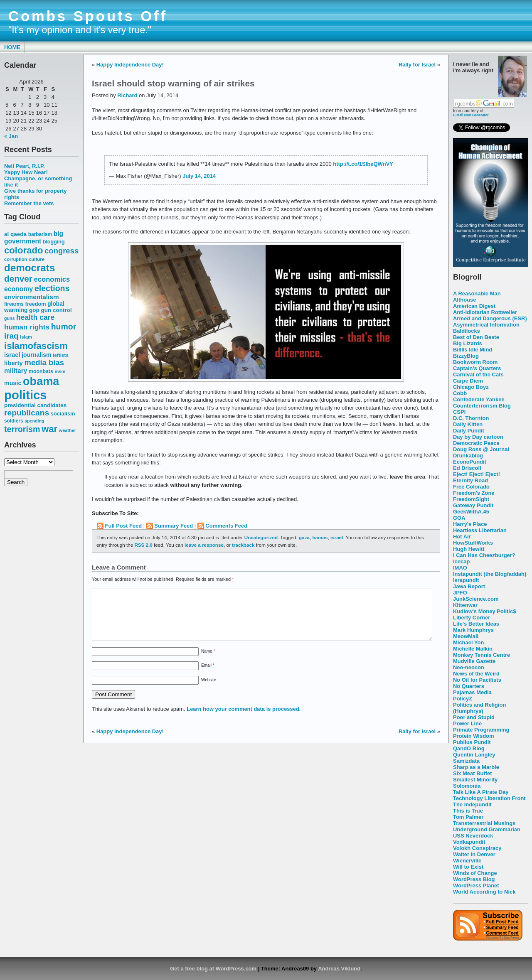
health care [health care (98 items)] (35, 317)
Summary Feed (174, 526)
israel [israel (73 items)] (12, 355)
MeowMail (466, 636)
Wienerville (467, 861)
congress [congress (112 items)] (62, 251)
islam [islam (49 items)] (26, 337)
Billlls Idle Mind (473, 350)
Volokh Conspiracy (477, 848)
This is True (468, 811)
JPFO (460, 593)
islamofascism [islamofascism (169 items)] (36, 346)
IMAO (460, 568)
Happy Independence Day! (130, 65)
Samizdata (466, 761)
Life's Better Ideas (476, 624)
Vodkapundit (469, 842)
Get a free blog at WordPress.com (213, 969)
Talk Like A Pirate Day (481, 792)
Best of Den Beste (476, 337)
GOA (459, 518)
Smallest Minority (475, 780)
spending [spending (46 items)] (34, 421)
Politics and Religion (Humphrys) (479, 708)
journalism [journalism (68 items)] (37, 355)
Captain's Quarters (477, 368)
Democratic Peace (476, 443)
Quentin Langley (474, 755)
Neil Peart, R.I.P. (25, 166)
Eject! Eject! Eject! (477, 474)
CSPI (459, 412)
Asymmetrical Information (486, 325)
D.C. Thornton (471, 418)
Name (208, 661)
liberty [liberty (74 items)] (14, 363)
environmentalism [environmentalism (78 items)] (32, 297)
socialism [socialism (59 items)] (63, 414)
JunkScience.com (476, 599)
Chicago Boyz (471, 387)
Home (12, 47)
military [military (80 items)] (16, 371)
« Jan (11, 136)
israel (337, 537)
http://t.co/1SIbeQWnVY (363, 164)
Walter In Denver (474, 854)
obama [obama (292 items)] (41, 381)
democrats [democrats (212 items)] (30, 268)
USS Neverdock (473, 836)
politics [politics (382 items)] (26, 395)
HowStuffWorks (473, 543)
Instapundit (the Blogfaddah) (490, 574)
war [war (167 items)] (49, 429)
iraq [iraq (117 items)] (11, 336)
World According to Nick (484, 892)
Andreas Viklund (339, 969)
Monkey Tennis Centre (482, 655)
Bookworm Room (475, 362)
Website (209, 690)
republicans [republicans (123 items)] (27, 413)
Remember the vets (29, 203)
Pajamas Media (472, 692)
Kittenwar (465, 605)
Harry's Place (470, 524)
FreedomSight (471, 499)
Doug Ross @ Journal (481, 449)
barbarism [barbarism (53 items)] (40, 234)
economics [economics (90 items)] (52, 279)
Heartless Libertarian (480, 530)
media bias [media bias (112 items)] (44, 362)
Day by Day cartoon (478, 437)
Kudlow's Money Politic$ (484, 611)
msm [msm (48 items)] (60, 371)
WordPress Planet (476, 885)
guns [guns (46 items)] (9, 318)
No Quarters (469, 686)
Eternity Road (470, 480)
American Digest (474, 306)
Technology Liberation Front (489, 798)
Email (208, 675)
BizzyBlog (466, 356)
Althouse (464, 300)
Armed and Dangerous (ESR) (490, 318)
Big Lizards (468, 343)
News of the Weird (476, 674)
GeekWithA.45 (471, 512)
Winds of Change (475, 873)
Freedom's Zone (474, 493)
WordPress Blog (474, 879)
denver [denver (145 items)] (18, 279)
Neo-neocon (469, 667)
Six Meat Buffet (473, 773)
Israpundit (466, 580)
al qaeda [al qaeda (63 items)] (15, 234)
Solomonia (467, 786)
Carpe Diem (468, 381)
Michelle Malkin (473, 649)
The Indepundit (472, 804)
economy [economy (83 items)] (18, 289)
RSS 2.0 (143, 545)
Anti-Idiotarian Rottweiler (485, 312)
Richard (127, 95)
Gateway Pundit (473, 505)
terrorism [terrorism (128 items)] (22, 429)
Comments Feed (226, 526)
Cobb (460, 393)
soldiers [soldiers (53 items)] (14, 421)
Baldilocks (467, 331)
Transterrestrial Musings (484, 823)
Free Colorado (471, 487)
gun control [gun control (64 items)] (56, 310)
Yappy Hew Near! (26, 172)
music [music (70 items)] (13, 383)
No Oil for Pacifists (477, 680)
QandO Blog (469, 748)
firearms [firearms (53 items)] (14, 304)
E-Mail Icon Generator (471, 115)
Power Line (467, 723)
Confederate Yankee (479, 399)
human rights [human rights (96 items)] (27, 327)
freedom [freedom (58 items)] (35, 304)
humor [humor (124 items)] (64, 327)
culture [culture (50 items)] (37, 259)
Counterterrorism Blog (482, 406)
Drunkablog (468, 456)
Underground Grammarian (487, 829)
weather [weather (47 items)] (68, 430)
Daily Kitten (468, 424)
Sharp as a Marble (476, 767)
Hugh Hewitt (469, 549)
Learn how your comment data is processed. (244, 719)
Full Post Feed (124, 526)
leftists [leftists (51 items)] (61, 355)
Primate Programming (481, 730)
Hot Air (462, 537)
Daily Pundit (469, 431)
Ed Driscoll (467, 468)
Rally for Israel (417, 65)
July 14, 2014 (199, 176)
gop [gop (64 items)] (34, 310)
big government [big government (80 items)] (34, 237)
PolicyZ (463, 699)
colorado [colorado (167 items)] (24, 250)
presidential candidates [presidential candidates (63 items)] (35, 405)
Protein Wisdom (473, 736)
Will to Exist (468, 867)
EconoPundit (470, 462)
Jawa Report (469, 586)
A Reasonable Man (477, 294)
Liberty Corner (472, 618)
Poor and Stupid (474, 717)
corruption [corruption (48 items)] (16, 259)
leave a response (204, 545)
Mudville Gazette (474, 661)
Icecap (461, 561)
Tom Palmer (468, 817)
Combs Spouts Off (88, 16)
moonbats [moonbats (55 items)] (41, 371)
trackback (243, 545)
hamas (320, 537)
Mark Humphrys (473, 630)
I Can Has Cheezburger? (484, 555)
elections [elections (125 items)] (52, 288)
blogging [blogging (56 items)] (54, 242)
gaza (304, 537)
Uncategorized (261, 537)
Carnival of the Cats (478, 375)
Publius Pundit (472, 742)
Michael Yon (468, 642)
